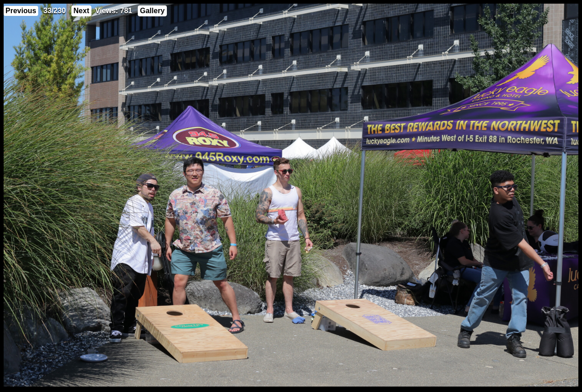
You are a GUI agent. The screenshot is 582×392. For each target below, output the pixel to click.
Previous (21, 11)
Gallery (152, 11)
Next (82, 11)
